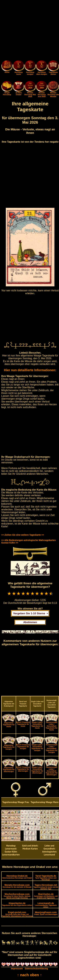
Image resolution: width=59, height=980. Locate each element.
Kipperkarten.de (17, 904)
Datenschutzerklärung (36, 969)
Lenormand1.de (46, 905)
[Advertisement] (29, 31)
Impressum (17, 969)
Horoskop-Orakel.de (17, 877)
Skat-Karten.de (46, 896)
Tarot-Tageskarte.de (46, 878)
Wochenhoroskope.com (17, 896)
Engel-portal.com (17, 914)
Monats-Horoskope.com (17, 886)
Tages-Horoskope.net (46, 887)
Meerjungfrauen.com (46, 913)
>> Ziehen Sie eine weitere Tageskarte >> (23, 535)
